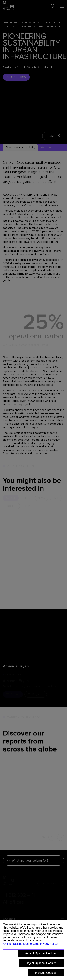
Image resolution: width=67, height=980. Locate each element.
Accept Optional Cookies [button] (41, 953)
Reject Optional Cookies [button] (41, 963)
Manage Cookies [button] (46, 973)
